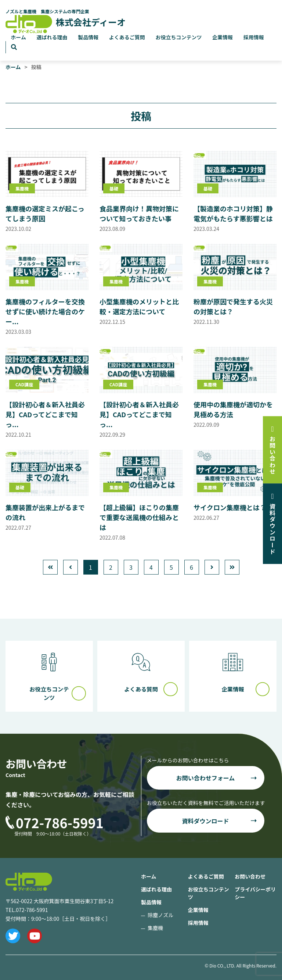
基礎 (114, 188)
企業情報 (223, 37)
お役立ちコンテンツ (178, 37)
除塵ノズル (160, 915)
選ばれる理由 (52, 37)
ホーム (18, 37)
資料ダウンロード (205, 820)
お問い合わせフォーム (206, 778)
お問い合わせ (250, 876)
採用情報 (254, 37)
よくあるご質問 (127, 37)
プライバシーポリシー (255, 893)
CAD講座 (24, 384)
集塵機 (22, 188)
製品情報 (88, 37)
